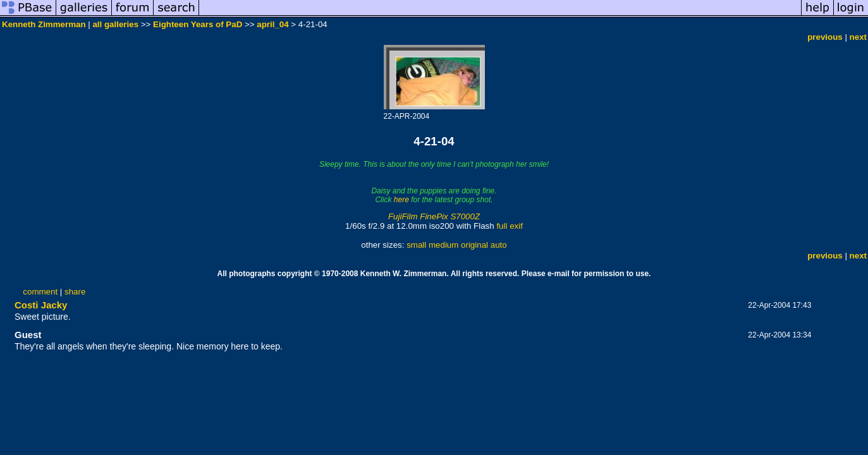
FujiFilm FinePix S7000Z (434, 216)
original (474, 245)
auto (499, 245)
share (75, 292)
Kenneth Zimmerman (44, 24)
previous (825, 37)
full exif (509, 226)
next (858, 37)
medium (443, 245)
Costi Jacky (41, 305)
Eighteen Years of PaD (198, 24)
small (416, 245)
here (401, 200)
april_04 (272, 24)
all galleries (115, 24)
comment (40, 292)
